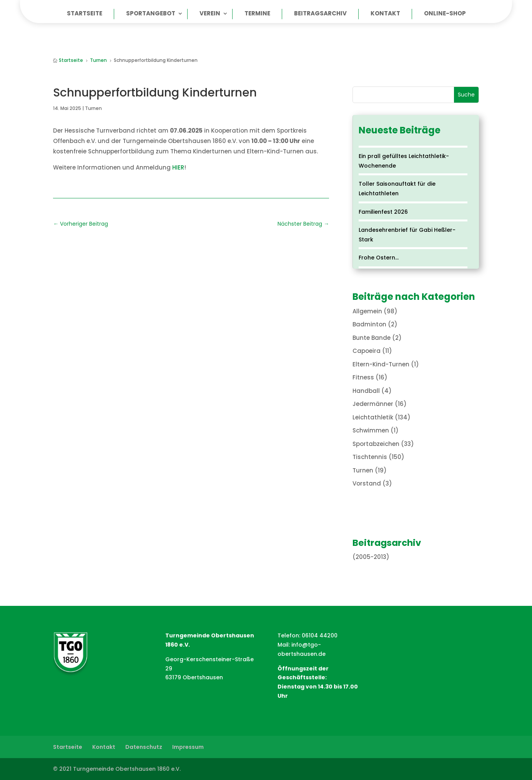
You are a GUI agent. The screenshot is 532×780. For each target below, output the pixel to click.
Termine (257, 14)
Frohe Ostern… (379, 258)
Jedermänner (373, 404)
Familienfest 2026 (383, 212)
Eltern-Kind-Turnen (381, 364)
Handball (366, 391)
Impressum (188, 747)
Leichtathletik (373, 417)
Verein (210, 14)
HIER (178, 167)
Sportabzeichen (376, 444)
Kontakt (385, 14)
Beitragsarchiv (320, 14)
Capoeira (367, 351)
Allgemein (367, 311)
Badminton (369, 324)
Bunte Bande (372, 338)
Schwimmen (371, 430)
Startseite (85, 14)
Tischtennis (370, 457)
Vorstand (367, 483)
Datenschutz (144, 747)
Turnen (93, 108)
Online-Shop (445, 14)
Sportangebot (151, 14)
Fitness (363, 377)
